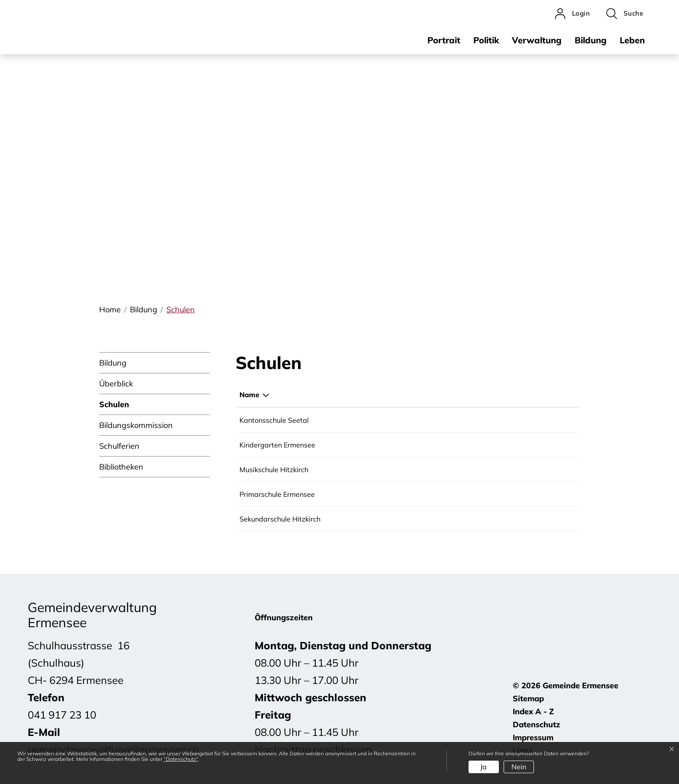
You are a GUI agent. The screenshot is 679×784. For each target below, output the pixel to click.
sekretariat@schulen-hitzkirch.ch (485, 519)
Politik (486, 40)
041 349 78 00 (382, 420)
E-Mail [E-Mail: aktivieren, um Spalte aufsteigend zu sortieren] (442, 395)
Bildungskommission (136, 425)
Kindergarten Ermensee (277, 445)
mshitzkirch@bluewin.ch (471, 470)
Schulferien (119, 446)
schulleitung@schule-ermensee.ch (487, 494)
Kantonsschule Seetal (274, 420)
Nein (519, 767)
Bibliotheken (121, 467)
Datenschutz (537, 724)
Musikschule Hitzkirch (274, 470)
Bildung (591, 40)
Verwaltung (537, 40)
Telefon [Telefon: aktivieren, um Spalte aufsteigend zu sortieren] (370, 395)
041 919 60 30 (382, 519)
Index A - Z (533, 711)
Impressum (533, 737)
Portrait (444, 40)
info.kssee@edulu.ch (464, 420)
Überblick (116, 384)
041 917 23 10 (62, 715)
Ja (483, 767)
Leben (632, 40)
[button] (625, 14)
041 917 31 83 (382, 445)
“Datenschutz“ (181, 759)
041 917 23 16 (382, 494)
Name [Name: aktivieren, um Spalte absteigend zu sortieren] (249, 395)
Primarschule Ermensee (277, 494)
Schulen (114, 407)
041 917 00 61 (382, 470)
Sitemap (528, 698)
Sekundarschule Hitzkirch (280, 519)
